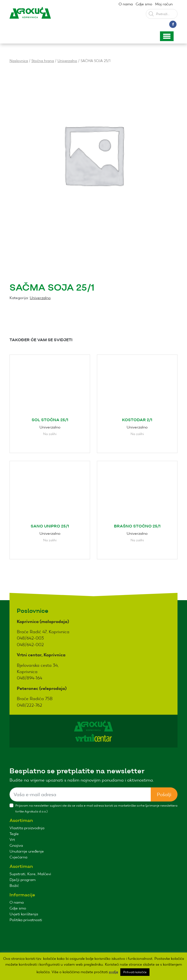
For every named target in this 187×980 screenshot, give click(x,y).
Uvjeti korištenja (24, 914)
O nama (126, 4)
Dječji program (23, 880)
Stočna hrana (43, 61)
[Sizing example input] (80, 794)
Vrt (12, 840)
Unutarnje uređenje (27, 851)
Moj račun (164, 4)
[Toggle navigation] (167, 36)
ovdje (113, 972)
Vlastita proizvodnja (27, 828)
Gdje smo (144, 4)
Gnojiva (16, 845)
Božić (14, 886)
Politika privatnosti (26, 920)
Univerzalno (67, 61)
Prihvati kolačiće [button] (135, 972)
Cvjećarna (18, 857)
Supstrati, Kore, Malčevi (30, 874)
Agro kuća (30, 17)
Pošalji (164, 794)
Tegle (14, 834)
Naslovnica (19, 61)
